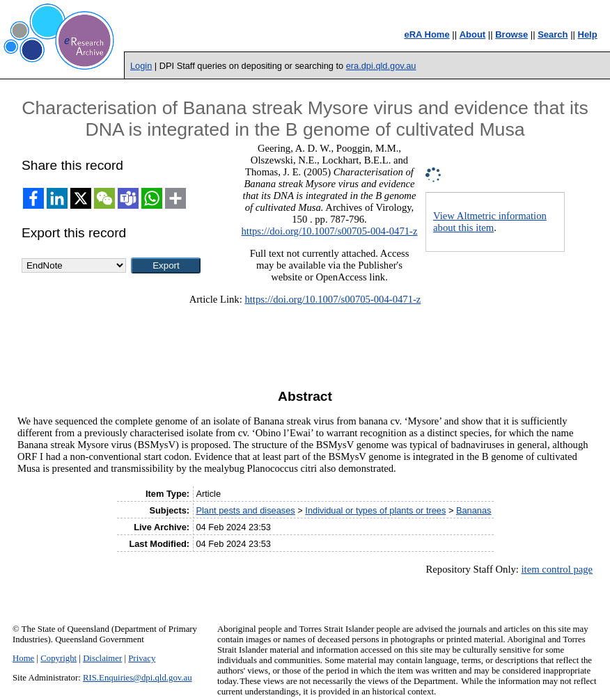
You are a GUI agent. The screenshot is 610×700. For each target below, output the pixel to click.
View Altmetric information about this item (490, 222)
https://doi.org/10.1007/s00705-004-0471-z (330, 231)
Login (141, 66)
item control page (557, 569)
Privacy (142, 658)
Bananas (474, 510)
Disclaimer (102, 658)
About (473, 34)
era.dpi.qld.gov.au (381, 66)
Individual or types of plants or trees (375, 510)
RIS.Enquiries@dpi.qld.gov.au (138, 678)
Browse (511, 34)
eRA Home (427, 34)
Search (553, 34)
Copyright (58, 658)
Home (23, 658)
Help (588, 34)
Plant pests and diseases (245, 510)
